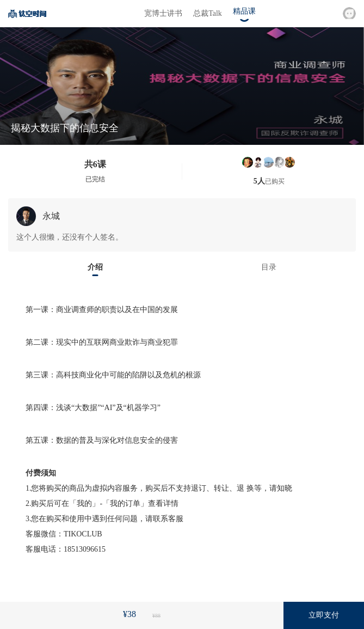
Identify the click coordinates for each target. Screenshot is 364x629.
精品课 (244, 11)
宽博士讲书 (163, 13)
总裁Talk (208, 13)
